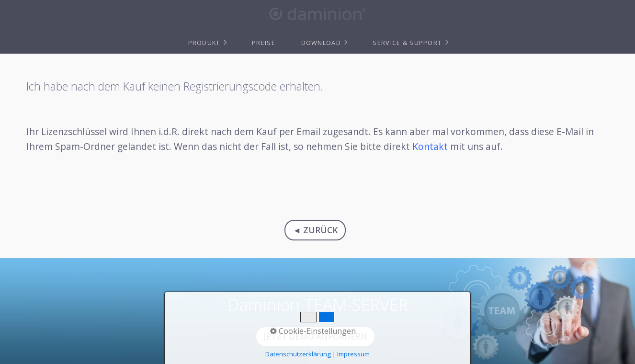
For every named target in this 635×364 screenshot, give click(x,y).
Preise (264, 43)
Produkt (204, 43)
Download (321, 43)
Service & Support (407, 43)
